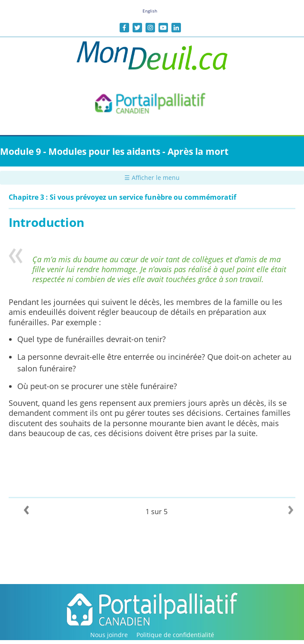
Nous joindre (109, 635)
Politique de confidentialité (175, 635)
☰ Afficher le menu (152, 177)
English (150, 11)
